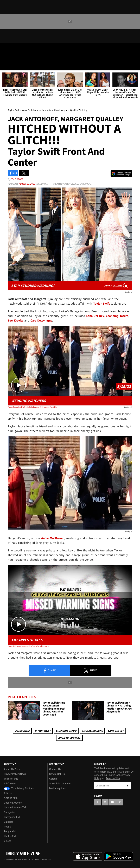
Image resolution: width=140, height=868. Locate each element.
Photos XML (10, 836)
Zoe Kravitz (22, 731)
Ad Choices (10, 784)
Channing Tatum (66, 731)
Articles (8, 793)
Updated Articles (13, 803)
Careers (53, 779)
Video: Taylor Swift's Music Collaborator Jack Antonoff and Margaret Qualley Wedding (33, 407)
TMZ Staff (17, 179)
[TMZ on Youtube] (22, 48)
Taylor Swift (43, 731)
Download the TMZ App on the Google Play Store (118, 856)
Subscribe (128, 786)
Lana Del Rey (116, 731)
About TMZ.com (13, 769)
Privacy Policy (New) (15, 774)
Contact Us (55, 769)
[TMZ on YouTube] (112, 802)
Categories (10, 812)
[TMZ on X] (14, 48)
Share (49, 671)
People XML (10, 831)
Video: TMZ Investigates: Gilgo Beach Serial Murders (28, 646)
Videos (8, 841)
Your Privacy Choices (19, 788)
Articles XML (11, 798)
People (8, 827)
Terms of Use (11, 779)
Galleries (9, 822)
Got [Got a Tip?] (11, 57)
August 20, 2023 (27, 184)
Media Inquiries (57, 788)
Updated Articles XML (15, 807)
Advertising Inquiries (60, 784)
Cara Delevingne (92, 731)
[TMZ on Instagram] (30, 48)
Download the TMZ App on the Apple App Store (88, 857)
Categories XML (12, 817)
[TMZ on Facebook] (5, 48)
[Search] (135, 66)
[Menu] (5, 66)
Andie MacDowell (69, 738)
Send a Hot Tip (57, 774)
